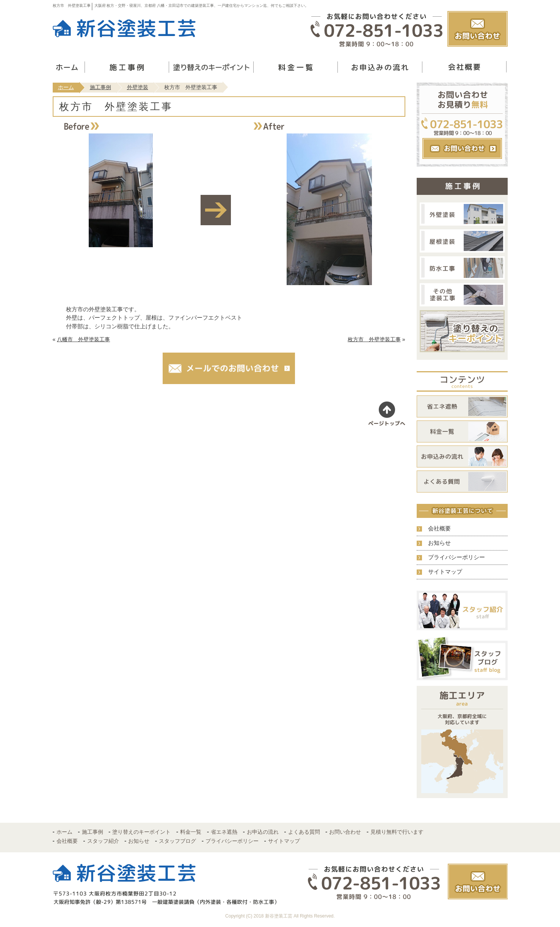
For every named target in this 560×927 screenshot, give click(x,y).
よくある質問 (304, 832)
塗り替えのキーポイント (141, 832)
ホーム (66, 87)
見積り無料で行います (397, 832)
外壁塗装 (138, 87)
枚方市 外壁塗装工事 (374, 339)
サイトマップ (445, 572)
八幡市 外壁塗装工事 (83, 339)
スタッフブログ (177, 841)
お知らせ (439, 543)
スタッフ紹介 (103, 841)
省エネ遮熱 (224, 832)
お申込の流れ (263, 832)
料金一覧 (191, 832)
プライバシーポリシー (456, 557)
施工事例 (100, 87)
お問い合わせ (345, 832)
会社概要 (439, 528)
